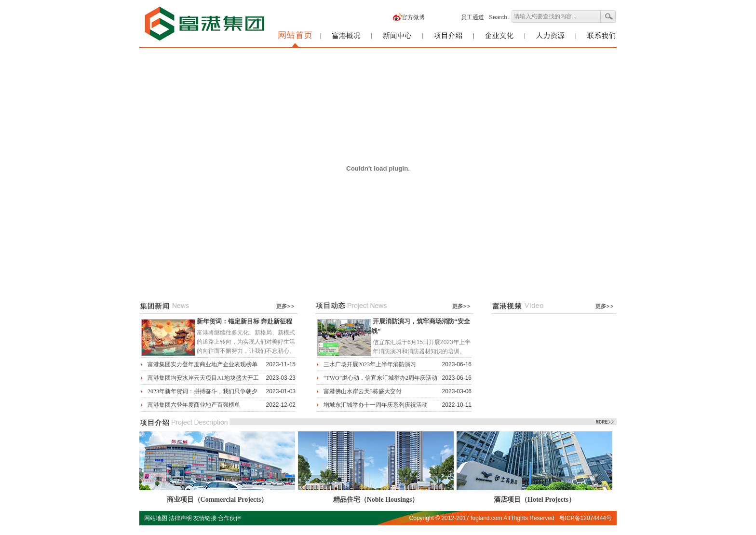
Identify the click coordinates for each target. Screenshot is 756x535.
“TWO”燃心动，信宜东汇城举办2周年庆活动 (380, 378)
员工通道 (472, 17)
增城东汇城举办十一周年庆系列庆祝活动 (376, 405)
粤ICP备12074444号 (586, 518)
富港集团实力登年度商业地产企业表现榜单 (202, 364)
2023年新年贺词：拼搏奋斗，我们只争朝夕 (202, 391)
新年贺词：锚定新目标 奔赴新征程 (244, 321)
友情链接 (205, 518)
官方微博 (413, 17)
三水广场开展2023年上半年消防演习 (370, 364)
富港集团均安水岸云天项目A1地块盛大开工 (203, 378)
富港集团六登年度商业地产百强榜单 (194, 405)
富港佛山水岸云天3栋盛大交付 (363, 391)
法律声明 (180, 518)
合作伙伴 (229, 518)
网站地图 (156, 518)
